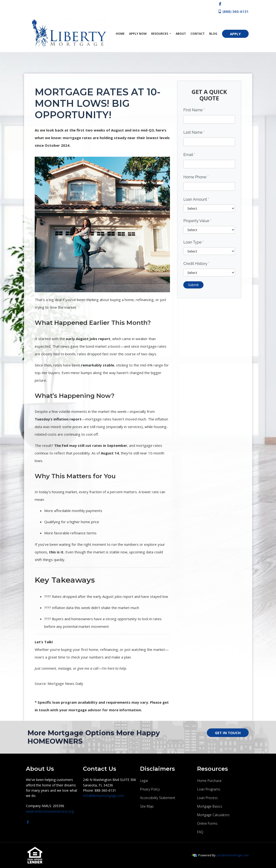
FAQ (200, 832)
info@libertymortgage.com (104, 796)
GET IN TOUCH (228, 733)
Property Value (197, 221)
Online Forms (207, 823)
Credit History (196, 264)
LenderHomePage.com (232, 855)
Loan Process (207, 798)
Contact (198, 34)
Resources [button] (160, 34)
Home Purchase (209, 781)
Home (120, 34)
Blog (213, 34)
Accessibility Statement (158, 798)
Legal (144, 781)
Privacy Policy (150, 789)
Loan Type (194, 242)
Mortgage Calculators (213, 815)
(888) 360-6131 (233, 11)
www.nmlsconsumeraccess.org (50, 811)
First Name (194, 110)
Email (189, 155)
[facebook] (220, 4)
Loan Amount (196, 199)
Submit (193, 285)
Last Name (194, 132)
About (181, 34)
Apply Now (138, 34)
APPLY (235, 34)
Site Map (147, 806)
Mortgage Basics (210, 806)
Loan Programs (209, 789)
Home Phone (196, 177)
